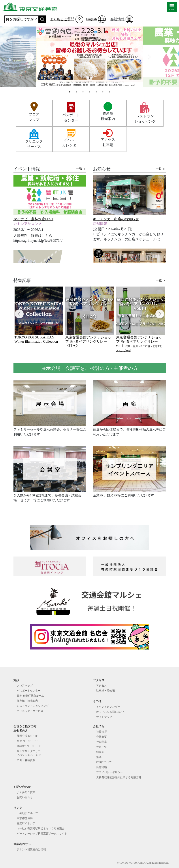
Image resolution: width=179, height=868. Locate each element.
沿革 (99, 757)
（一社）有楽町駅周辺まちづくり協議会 (41, 828)
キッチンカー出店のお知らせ (116, 219)
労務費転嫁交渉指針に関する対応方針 (119, 777)
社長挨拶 (102, 732)
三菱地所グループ (27, 813)
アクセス (102, 686)
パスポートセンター (29, 691)
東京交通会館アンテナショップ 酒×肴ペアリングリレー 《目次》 (88, 341)
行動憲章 (102, 742)
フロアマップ (25, 686)
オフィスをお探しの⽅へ (111, 712)
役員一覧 (102, 747)
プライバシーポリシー (109, 772)
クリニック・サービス (30, 711)
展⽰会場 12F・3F (27, 736)
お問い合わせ (25, 797)
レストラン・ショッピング (33, 706)
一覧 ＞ (81, 169)
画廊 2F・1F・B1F (27, 741)
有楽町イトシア (26, 823)
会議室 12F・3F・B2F (29, 746)
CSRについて (104, 762)
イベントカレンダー (108, 707)
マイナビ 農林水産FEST (33, 219)
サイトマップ (104, 717)
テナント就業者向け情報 (31, 849)
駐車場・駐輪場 (106, 691)
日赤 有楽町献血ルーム (30, 696)
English (91, 19)
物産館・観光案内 (27, 701)
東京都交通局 (25, 818)
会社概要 (102, 737)
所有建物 (102, 767)
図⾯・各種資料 (26, 760)
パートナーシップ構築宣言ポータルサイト (42, 834)
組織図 (100, 752)
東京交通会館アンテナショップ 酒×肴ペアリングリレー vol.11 (139, 344)
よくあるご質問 (62, 19)
